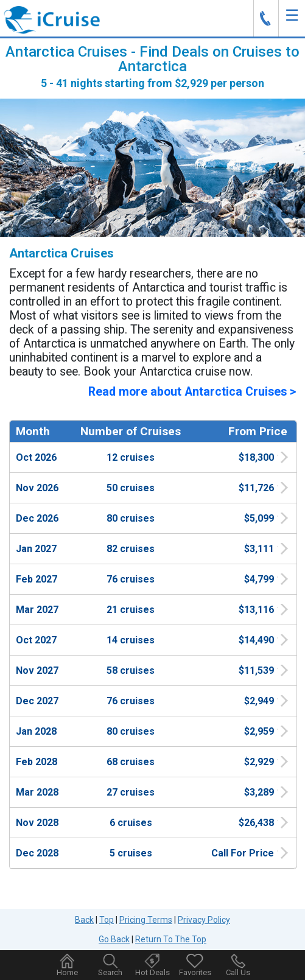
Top (107, 920)
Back (84, 920)
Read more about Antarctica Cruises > (192, 392)
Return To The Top (171, 939)
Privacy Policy (204, 920)
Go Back (114, 939)
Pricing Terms (146, 920)
